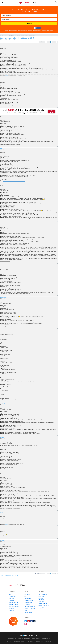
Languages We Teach (30, 607)
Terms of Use (20, 31)
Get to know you (5, 442)
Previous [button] (43, 42)
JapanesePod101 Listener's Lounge (28, 35)
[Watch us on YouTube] (29, 621)
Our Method (27, 594)
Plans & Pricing (28, 602)
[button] (56, 2)
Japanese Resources (14, 607)
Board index (4, 35)
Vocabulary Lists (12, 600)
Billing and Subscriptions (41, 599)
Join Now (29, 24)
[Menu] (2, 2)
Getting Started (42, 596)
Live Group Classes (13, 605)
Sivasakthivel (4, 334)
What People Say (29, 600)
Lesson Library (12, 596)
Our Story (27, 596)
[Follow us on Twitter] (26, 621)
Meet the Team (28, 598)
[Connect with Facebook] (37, 28)
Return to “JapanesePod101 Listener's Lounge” (10, 576)
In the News (27, 605)
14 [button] (54, 42)
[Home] (28, 4)
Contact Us (41, 611)
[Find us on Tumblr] (34, 621)
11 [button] (49, 42)
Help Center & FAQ (43, 594)
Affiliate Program (28, 613)
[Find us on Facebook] (32, 621)
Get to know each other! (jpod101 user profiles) (17, 38)
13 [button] (52, 42)
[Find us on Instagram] (26, 624)
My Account (41, 602)
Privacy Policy (25, 31)
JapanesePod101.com (45, 638)
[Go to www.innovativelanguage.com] (29, 635)
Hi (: (1, 269)
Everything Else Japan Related (14, 35)
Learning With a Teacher (42, 608)
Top (57, 76)
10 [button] (47, 42)
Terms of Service (44, 641)
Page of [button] (40, 42)
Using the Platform (42, 604)
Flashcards (11, 598)
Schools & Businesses (30, 609)
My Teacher (11, 609)
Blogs (26, 611)
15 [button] (56, 42)
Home (10, 594)
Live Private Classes (13, 602)
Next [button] (57, 42)
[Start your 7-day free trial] (13, 621)
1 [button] (45, 42)
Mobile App (11, 611)
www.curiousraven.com (8, 181)
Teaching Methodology (43, 606)
